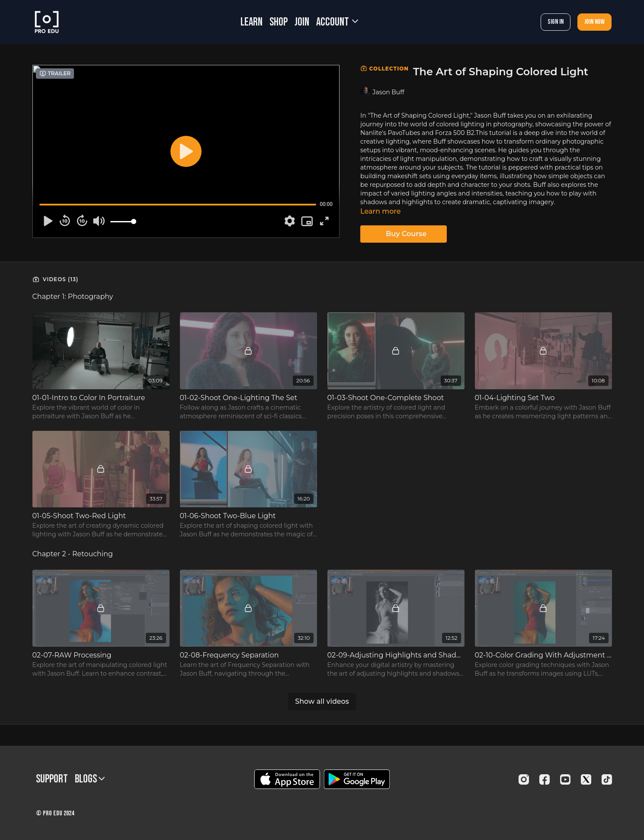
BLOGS (90, 779)
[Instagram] (524, 779)
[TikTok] (607, 779)
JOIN (302, 22)
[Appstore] (287, 779)
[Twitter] (586, 779)
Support (52, 779)
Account (337, 22)
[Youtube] (565, 779)
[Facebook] (545, 779)
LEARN (252, 22)
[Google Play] (357, 779)
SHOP (279, 22)
